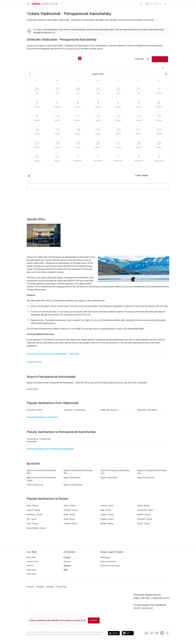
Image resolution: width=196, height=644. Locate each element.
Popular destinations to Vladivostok (42, 417)
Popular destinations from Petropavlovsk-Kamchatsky (50, 449)
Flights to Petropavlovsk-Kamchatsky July (152, 472)
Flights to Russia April (72, 478)
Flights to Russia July (35, 485)
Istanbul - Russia (107, 506)
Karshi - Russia (69, 515)
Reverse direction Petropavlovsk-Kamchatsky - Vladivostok (53, 354)
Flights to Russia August (73, 485)
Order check (31, 574)
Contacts (30, 587)
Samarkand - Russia (145, 510)
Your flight (32, 552)
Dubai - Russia (32, 506)
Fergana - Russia (107, 515)
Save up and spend (108, 561)
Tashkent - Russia (71, 510)
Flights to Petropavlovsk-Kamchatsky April (41, 472)
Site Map (50, 587)
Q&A (65, 570)
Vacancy (67, 566)
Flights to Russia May (109, 478)
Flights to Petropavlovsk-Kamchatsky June (115, 472)
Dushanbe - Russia (145, 519)
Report (94, 620)
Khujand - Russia (107, 519)
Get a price (44, 241)
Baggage (67, 557)
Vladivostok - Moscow (109, 410)
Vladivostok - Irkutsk (35, 410)
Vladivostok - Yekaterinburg (74, 410)
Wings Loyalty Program (112, 552)
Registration (105, 557)
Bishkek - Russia (144, 515)
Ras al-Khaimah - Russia (36, 528)
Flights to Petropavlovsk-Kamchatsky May (78, 472)
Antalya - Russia (107, 524)
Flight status (32, 570)
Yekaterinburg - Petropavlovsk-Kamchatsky (39, 440)
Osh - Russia (32, 519)
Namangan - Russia (34, 515)
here (53, 33)
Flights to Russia (34, 362)
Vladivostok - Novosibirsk (147, 410)
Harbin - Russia (69, 506)
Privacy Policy (61, 587)
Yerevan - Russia (70, 524)
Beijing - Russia (143, 506)
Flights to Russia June (146, 478)
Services (67, 561)
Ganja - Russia (69, 519)
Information (69, 552)
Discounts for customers (110, 566)
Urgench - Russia (33, 510)
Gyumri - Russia (143, 524)
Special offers (32, 561)
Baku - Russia (106, 510)
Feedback (40, 587)
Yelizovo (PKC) (33, 389)
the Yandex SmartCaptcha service (54, 634)
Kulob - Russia (32, 524)
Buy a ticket (31, 557)
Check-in (30, 566)
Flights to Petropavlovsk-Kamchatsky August (41, 479)
